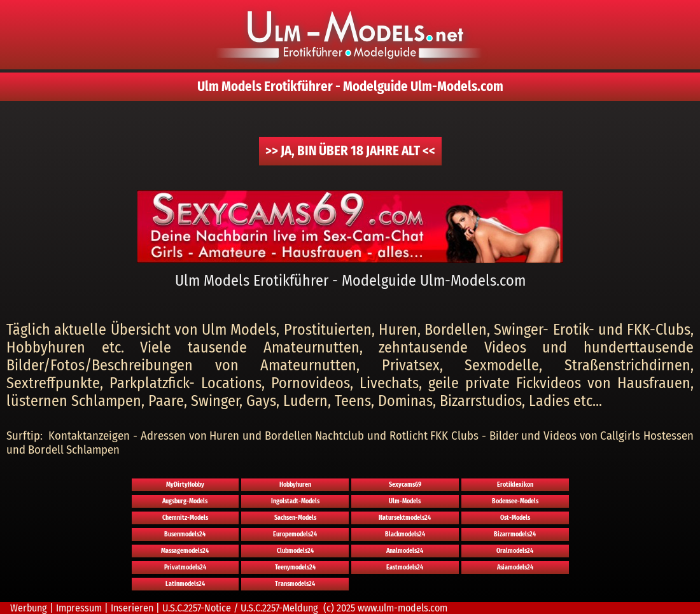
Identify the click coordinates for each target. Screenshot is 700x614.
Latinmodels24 (185, 584)
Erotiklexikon (515, 485)
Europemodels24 (295, 534)
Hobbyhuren (295, 485)
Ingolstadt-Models (295, 501)
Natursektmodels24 (405, 518)
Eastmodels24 (405, 568)
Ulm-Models (405, 501)
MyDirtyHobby (185, 485)
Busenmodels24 (185, 534)
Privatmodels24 (185, 568)
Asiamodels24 (515, 568)
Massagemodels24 (185, 551)
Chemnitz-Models (185, 518)
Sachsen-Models (295, 518)
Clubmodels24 (295, 551)
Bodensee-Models (515, 501)
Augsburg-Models (185, 501)
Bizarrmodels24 (515, 534)
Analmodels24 (405, 551)
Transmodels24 (295, 584)
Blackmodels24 (405, 534)
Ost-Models (515, 518)
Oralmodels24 (515, 551)
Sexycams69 (405, 485)
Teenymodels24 (295, 568)
